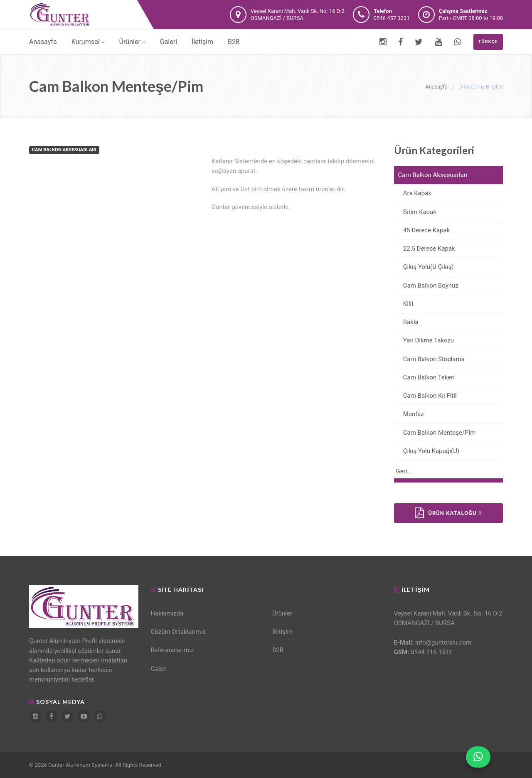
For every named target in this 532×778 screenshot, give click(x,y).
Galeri (169, 42)
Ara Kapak (413, 193)
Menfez (409, 414)
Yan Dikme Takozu (424, 340)
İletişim (202, 42)
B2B (234, 42)
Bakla (406, 322)
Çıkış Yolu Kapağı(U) (427, 451)
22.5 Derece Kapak (425, 249)
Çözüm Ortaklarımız (178, 632)
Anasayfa (43, 42)
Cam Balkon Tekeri (424, 377)
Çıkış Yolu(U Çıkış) (424, 267)
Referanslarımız (172, 650)
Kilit (404, 304)
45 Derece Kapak (422, 230)
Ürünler (132, 42)
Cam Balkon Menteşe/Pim (435, 433)
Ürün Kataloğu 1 (448, 513)
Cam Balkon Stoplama (429, 359)
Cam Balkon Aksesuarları (433, 175)
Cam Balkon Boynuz (426, 286)
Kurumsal (88, 42)
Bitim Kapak (415, 212)
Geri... (404, 471)
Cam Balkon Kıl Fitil (425, 396)
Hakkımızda (167, 613)
